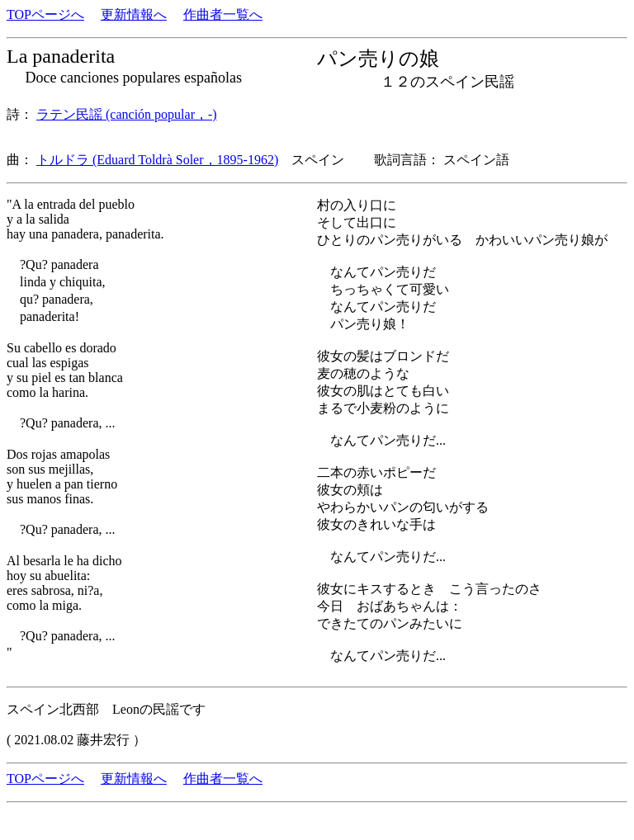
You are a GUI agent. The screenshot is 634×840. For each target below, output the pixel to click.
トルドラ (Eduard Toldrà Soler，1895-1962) (157, 160)
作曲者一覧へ (223, 14)
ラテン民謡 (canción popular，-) (127, 114)
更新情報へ (134, 14)
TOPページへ (45, 14)
